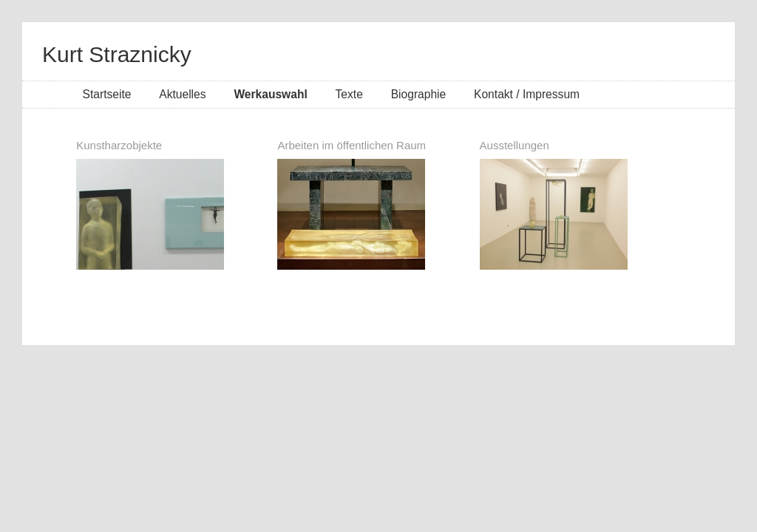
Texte (349, 94)
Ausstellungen (515, 145)
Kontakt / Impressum (527, 94)
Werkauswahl (270, 94)
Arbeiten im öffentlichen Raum (352, 145)
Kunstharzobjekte (119, 145)
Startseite (107, 94)
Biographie (419, 94)
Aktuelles (182, 94)
